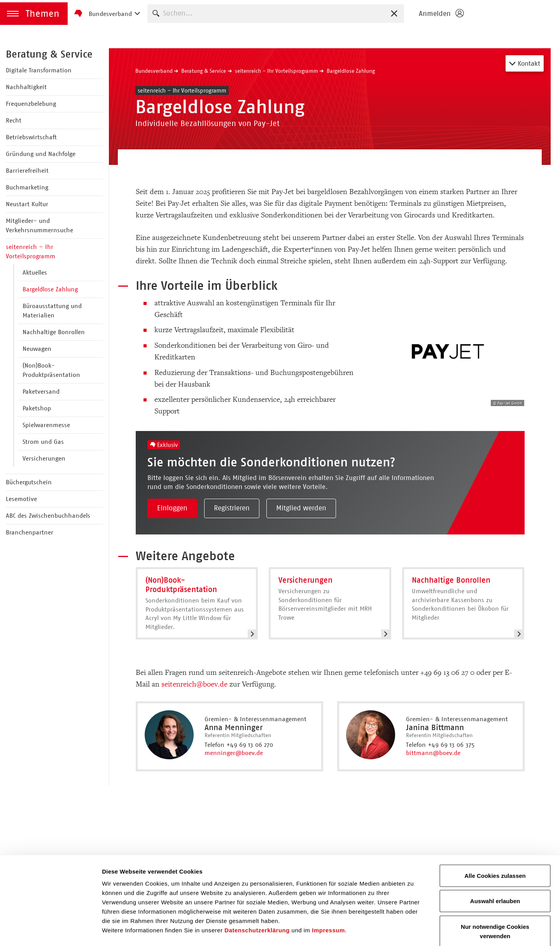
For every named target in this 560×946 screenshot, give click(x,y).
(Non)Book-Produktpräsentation (51, 370)
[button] (34, 14)
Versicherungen (44, 458)
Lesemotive (21, 499)
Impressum (328, 889)
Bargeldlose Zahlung (50, 289)
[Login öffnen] (441, 14)
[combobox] (276, 13)
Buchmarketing (27, 187)
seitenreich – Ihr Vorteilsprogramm (31, 251)
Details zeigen (414, 931)
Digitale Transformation (39, 70)
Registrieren (232, 508)
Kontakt (525, 63)
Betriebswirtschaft (31, 137)
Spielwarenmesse (46, 425)
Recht (14, 120)
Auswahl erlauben (495, 860)
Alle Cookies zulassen (495, 835)
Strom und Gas (43, 442)
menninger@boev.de (234, 753)
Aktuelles (35, 272)
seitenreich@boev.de (194, 684)
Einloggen (172, 508)
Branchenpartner (30, 532)
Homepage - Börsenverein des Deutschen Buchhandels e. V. (514, 14)
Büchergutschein (29, 482)
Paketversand (41, 392)
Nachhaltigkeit (26, 87)
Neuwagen (37, 349)
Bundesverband (154, 71)
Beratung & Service (49, 54)
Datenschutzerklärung (257, 889)
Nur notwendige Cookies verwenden (495, 890)
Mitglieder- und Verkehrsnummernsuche (39, 225)
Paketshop (37, 408)
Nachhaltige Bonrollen (54, 332)
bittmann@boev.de (433, 753)
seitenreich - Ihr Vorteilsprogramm (276, 71)
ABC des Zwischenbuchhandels (48, 516)
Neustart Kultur (27, 204)
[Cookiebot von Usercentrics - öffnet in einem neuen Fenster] (50, 931)
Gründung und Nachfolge (41, 154)
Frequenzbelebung (31, 104)
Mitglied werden (301, 508)
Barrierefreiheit (27, 171)
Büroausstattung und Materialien (52, 311)
